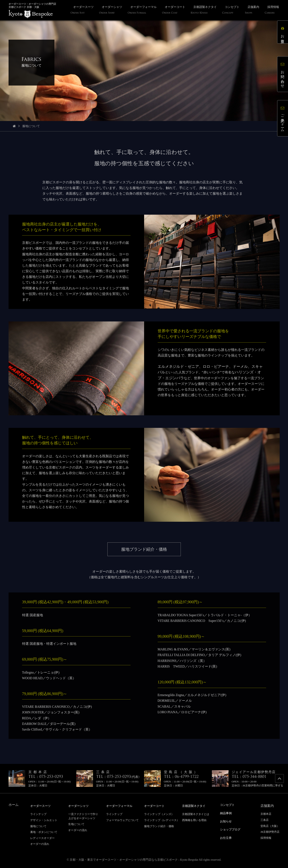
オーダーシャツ (80, 806)
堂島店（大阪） (270, 826)
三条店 (265, 820)
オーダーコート (156, 806)
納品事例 (227, 813)
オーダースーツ (42, 806)
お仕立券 (283, 32)
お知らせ (227, 821)
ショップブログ (232, 829)
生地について (76, 824)
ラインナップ (38, 814)
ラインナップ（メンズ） (159, 814)
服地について (38, 826)
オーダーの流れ (40, 844)
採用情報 (266, 838)
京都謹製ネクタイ (195, 806)
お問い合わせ (283, 74)
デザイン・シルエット (44, 820)
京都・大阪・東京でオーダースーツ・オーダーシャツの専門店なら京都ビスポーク (124, 860)
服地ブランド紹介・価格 (159, 826)
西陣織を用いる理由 (194, 820)
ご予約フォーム (283, 118)
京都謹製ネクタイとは (196, 814)
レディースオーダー (42, 838)
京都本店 (266, 814)
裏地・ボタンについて (44, 832)
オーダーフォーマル (121, 806)
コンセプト (228, 805)
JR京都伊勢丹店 (270, 832)
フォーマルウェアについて (122, 820)
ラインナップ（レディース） (162, 820)
